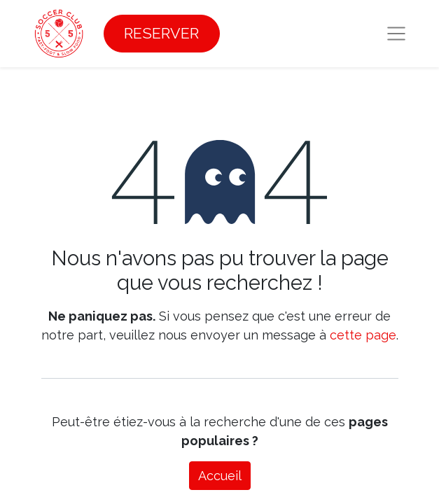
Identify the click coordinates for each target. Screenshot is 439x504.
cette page (363, 335)
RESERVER (161, 33)
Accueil (220, 476)
